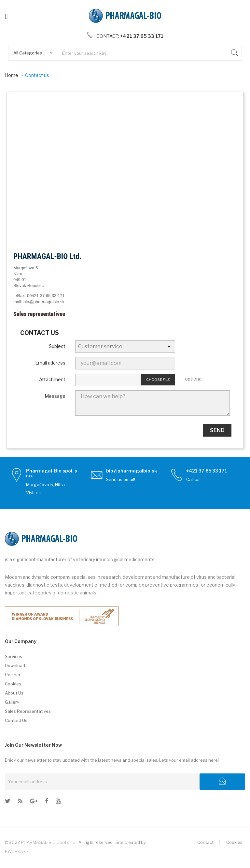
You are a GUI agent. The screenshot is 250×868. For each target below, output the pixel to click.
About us (14, 693)
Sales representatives (28, 711)
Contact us (16, 720)
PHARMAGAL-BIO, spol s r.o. (49, 842)
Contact (205, 842)
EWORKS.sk (17, 851)
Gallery (12, 702)
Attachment (52, 379)
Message (55, 396)
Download (15, 666)
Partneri (13, 675)
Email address (50, 363)
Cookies (13, 684)
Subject (57, 346)
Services (14, 656)
